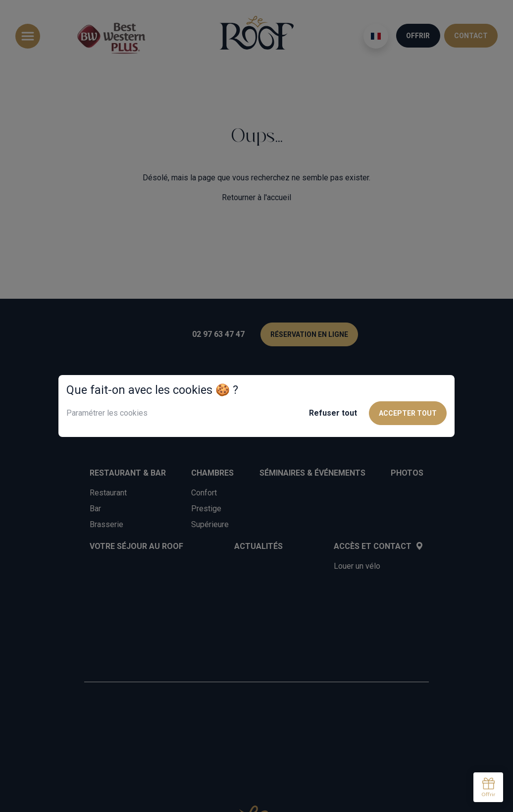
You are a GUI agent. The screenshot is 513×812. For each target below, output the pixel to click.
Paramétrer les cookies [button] (107, 413)
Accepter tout (408, 413)
